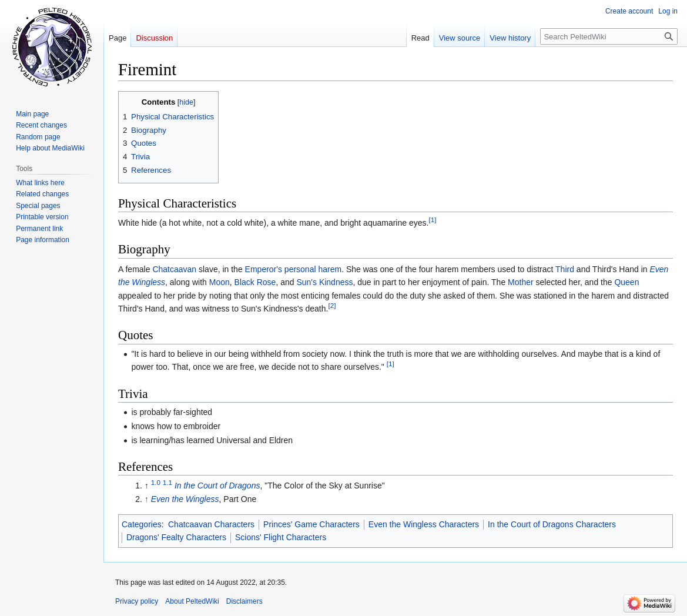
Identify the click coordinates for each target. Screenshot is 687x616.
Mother (521, 282)
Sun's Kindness (324, 282)
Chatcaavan (174, 269)
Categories (142, 524)
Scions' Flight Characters (281, 537)
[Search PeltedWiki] (609, 36)
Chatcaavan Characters (211, 524)
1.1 (167, 482)
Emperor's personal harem (294, 269)
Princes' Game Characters (311, 524)
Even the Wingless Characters (424, 524)
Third (565, 269)
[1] (432, 220)
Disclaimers (244, 601)
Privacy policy (137, 601)
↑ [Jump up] (147, 499)
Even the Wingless (185, 499)
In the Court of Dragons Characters (552, 524)
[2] (332, 305)
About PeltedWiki (192, 601)
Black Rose (255, 282)
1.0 (156, 482)
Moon (219, 282)
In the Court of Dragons (217, 486)
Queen (626, 282)
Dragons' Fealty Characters (176, 537)
